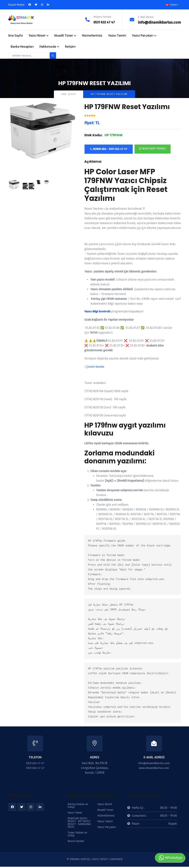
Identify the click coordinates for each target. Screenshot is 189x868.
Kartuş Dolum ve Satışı (79, 805)
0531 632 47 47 (103, 22)
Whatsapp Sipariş (153, 148)
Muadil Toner (64, 35)
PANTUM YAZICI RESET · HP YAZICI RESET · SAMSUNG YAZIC (80, 823)
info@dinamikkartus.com (159, 22)
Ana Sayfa (15, 35)
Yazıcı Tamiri (117, 35)
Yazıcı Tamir (76, 813)
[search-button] (53, 55)
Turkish (171, 5)
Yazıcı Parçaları (143, 35)
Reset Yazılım (77, 842)
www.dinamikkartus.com (154, 767)
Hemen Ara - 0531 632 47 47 (109, 149)
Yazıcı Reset (37, 35)
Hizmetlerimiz (92, 35)
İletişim (70, 46)
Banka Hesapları (22, 46)
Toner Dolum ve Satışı (78, 835)
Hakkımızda (48, 46)
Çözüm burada (96, 366)
